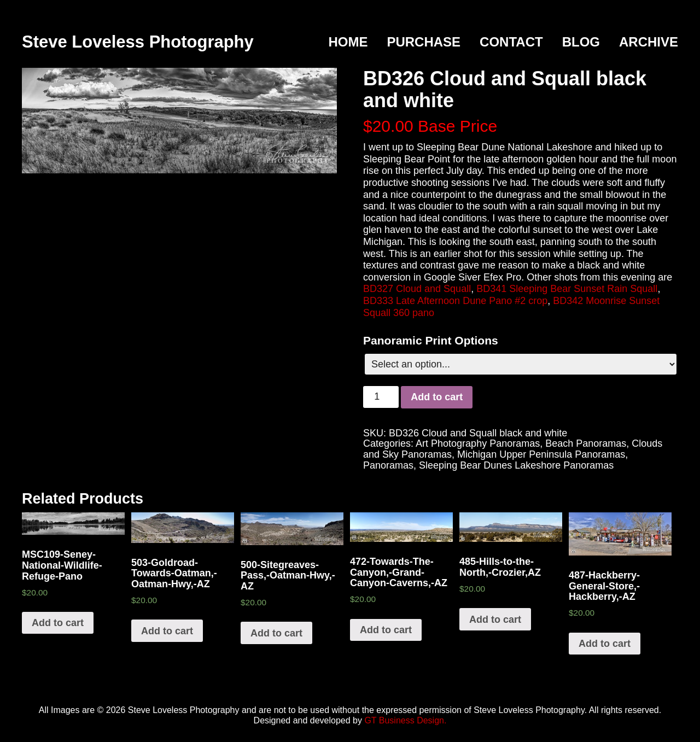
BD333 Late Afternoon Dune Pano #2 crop (455, 301)
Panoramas (388, 465)
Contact (511, 42)
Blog (581, 42)
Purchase (424, 42)
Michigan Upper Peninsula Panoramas (541, 454)
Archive (649, 42)
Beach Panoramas (586, 443)
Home (348, 42)
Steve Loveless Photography (138, 42)
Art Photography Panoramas (478, 443)
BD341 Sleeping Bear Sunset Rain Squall (567, 289)
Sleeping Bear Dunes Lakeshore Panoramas (516, 465)
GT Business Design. (405, 720)
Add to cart (437, 397)
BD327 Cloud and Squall (417, 289)
